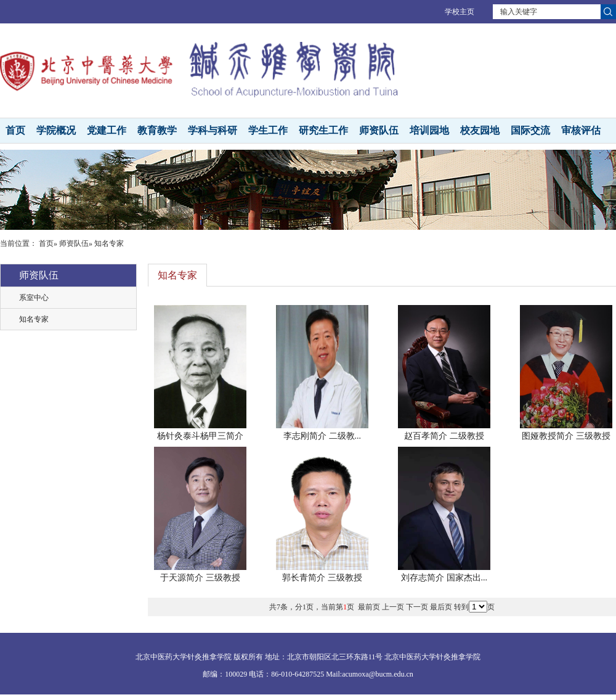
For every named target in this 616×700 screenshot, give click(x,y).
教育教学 (157, 130)
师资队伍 (379, 130)
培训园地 (429, 130)
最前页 (369, 607)
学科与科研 (213, 130)
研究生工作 (323, 130)
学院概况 (56, 130)
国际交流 (530, 130)
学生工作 (268, 130)
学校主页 (460, 12)
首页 (15, 130)
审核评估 (581, 130)
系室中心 (34, 298)
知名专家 (34, 319)
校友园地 (480, 130)
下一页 (417, 607)
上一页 (393, 607)
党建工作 (107, 130)
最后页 (441, 607)
